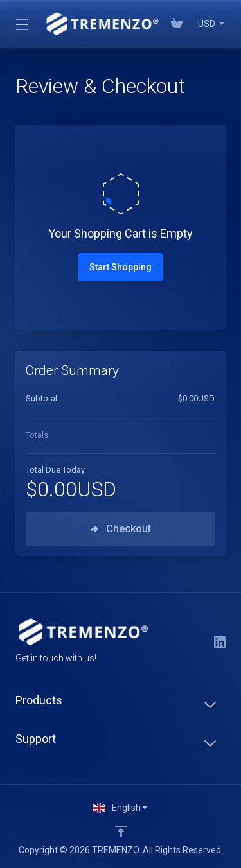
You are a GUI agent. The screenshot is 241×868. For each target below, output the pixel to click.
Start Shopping (121, 267)
